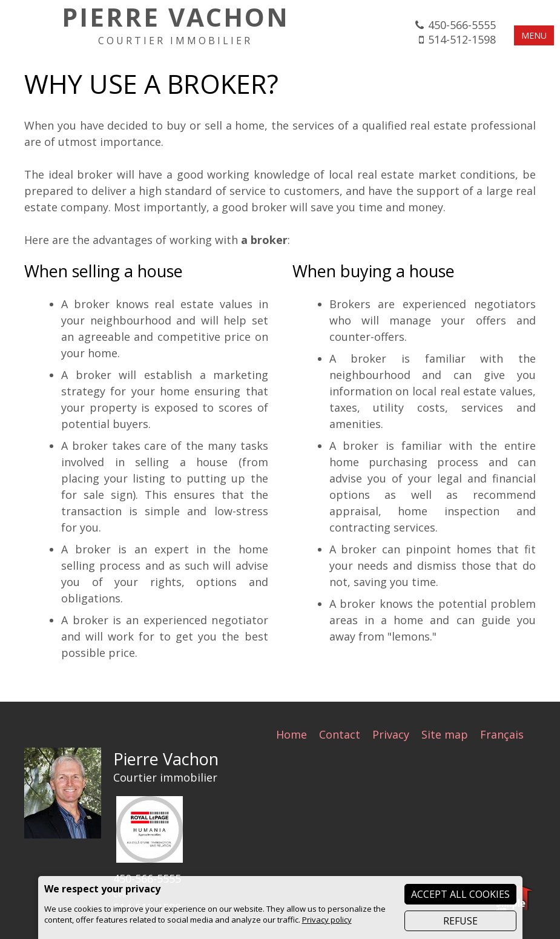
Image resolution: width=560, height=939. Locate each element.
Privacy (391, 734)
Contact (340, 734)
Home (292, 734)
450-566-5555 (462, 25)
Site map (445, 734)
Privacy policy (327, 920)
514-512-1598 (462, 39)
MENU (534, 35)
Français (502, 734)
